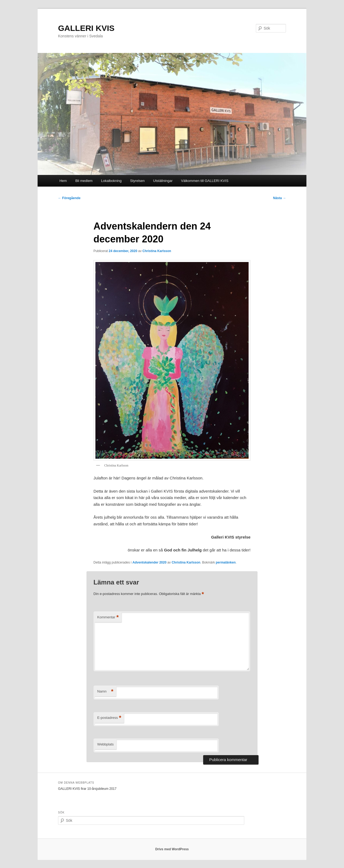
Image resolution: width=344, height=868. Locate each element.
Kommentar (108, 617)
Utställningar (163, 181)
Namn (105, 692)
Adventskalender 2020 (150, 562)
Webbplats (105, 744)
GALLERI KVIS (86, 28)
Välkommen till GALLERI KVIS (205, 181)
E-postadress (109, 718)
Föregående (69, 198)
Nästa (279, 198)
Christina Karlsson (157, 251)
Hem (63, 181)
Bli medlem (84, 181)
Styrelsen (137, 181)
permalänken (226, 562)
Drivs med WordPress (172, 849)
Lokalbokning (111, 181)
